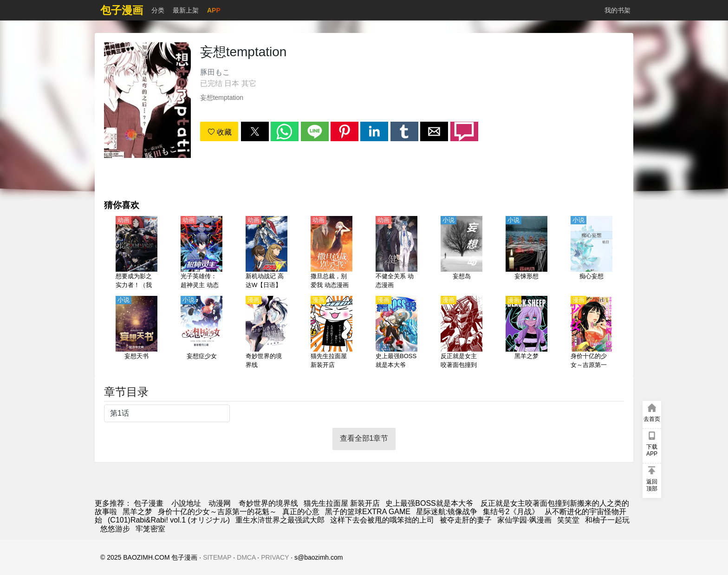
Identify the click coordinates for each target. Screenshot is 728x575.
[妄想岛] (461, 253)
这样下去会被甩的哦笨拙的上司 (382, 520)
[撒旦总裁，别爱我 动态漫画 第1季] (331, 253)
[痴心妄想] (591, 253)
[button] (255, 131)
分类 (158, 10)
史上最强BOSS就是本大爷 (429, 503)
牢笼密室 (150, 529)
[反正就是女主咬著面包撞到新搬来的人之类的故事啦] (461, 333)
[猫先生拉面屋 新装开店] (331, 333)
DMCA (246, 557)
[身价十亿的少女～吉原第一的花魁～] (591, 333)
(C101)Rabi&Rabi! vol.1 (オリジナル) (169, 520)
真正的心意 (301, 512)
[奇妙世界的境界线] (266, 333)
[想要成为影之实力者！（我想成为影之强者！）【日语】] (136, 253)
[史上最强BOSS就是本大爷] (396, 333)
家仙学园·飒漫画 (524, 520)
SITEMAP (217, 557)
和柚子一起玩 (607, 520)
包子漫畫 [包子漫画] (149, 503)
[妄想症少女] (201, 333)
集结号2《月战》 (511, 512)
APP (214, 10)
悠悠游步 (115, 529)
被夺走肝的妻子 (466, 520)
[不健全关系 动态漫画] (396, 253)
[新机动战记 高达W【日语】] (266, 253)
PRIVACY (275, 557)
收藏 (220, 132)
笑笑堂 (568, 520)
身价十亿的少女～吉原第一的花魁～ (217, 512)
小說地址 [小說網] (186, 503)
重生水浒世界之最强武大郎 (280, 520)
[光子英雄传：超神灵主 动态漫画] (201, 253)
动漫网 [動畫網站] (220, 503)
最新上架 (186, 10)
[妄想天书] (136, 333)
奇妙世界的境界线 (268, 503)
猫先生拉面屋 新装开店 (342, 503)
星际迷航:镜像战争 (447, 512)
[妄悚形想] (526, 253)
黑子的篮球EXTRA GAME (368, 512)
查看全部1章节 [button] (364, 438)
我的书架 (617, 10)
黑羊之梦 (137, 512)
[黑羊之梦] (526, 333)
